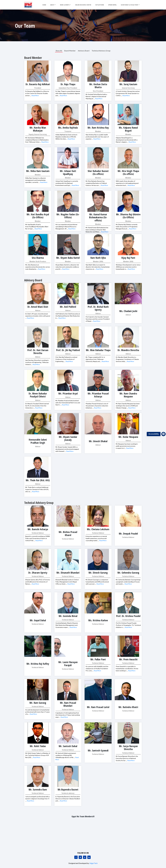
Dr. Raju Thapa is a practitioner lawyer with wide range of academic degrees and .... (68, 93)
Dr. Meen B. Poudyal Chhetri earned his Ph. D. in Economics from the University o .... (37, 406)
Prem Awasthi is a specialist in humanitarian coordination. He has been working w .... (127, 669)
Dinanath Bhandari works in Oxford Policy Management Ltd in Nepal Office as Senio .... (67, 582)
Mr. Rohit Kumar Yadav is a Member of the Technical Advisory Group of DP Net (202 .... (38, 755)
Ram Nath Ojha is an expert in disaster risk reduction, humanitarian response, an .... (98, 267)
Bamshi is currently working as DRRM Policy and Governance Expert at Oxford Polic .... (38, 538)
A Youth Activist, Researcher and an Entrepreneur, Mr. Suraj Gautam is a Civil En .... (128, 93)
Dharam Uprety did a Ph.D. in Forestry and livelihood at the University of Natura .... (38, 582)
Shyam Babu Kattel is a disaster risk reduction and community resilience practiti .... (67, 267)
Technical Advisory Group (101, 51)
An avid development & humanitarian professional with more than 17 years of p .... (38, 712)
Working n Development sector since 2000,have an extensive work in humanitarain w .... (128, 267)
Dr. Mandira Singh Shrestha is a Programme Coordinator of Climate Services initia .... (127, 359)
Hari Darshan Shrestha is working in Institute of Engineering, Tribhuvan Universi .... (37, 362)
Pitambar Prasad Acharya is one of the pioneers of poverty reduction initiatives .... (97, 406)
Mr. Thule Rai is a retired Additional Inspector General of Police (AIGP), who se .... (37, 489)
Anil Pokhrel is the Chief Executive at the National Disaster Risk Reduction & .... (68, 316)
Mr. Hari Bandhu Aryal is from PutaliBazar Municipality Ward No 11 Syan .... (37, 227)
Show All (59, 51)
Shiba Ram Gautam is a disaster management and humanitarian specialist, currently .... (36, 180)
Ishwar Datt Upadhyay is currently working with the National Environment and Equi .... (67, 183)
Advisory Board (84, 51)
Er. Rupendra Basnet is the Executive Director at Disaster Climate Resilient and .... (68, 799)
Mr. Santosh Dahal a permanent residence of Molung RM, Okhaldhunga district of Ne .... (66, 755)
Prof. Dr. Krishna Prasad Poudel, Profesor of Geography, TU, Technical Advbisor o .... (128, 625)
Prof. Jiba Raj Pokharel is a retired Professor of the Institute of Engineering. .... (66, 359)
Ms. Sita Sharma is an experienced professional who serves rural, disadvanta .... (38, 267)
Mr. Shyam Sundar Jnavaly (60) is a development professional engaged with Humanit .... (67, 449)
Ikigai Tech (94, 863)
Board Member (70, 51)
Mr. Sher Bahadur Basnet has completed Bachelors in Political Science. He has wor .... (96, 183)
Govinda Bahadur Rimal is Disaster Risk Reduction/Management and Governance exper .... (67, 625)
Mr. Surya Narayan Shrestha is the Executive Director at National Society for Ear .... (127, 758)
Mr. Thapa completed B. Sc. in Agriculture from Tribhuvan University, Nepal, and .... (95, 359)
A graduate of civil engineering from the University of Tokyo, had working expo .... (68, 715)
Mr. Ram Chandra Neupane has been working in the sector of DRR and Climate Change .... (128, 406)
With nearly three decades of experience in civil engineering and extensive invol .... (127, 183)
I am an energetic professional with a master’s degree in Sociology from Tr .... (37, 799)
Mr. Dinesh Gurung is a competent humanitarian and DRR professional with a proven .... (97, 582)
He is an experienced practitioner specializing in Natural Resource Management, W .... (66, 227)
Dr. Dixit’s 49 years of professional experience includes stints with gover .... (38, 316)
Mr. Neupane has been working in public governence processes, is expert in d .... (127, 446)
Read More (35, 95)
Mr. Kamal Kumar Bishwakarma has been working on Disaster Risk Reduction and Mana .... (97, 230)
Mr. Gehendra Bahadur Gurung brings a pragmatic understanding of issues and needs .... (128, 582)
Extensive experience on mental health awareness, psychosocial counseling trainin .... (96, 538)
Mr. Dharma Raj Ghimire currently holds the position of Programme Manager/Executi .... (127, 227)
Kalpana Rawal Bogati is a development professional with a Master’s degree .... (127, 140)
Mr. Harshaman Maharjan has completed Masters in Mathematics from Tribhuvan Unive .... (37, 140)
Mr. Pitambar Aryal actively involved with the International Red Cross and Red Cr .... (68, 403)
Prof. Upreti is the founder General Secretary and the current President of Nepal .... (98, 319)
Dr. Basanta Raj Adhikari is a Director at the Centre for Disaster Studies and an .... (37, 93)
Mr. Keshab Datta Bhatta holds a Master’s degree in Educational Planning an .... (96, 96)
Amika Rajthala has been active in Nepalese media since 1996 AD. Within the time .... (66, 137)
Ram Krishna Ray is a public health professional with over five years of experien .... (97, 137)
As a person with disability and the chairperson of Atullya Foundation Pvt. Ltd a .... (97, 669)
